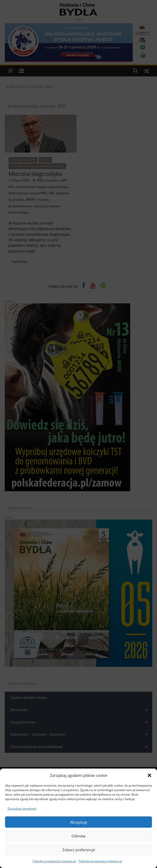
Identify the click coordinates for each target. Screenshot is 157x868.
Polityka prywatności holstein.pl (54, 861)
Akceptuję (79, 822)
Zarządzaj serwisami (22, 809)
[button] (149, 775)
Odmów (78, 836)
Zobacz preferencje (79, 850)
